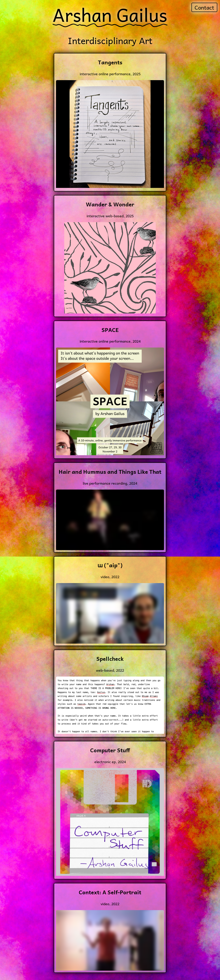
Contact (204, 7)
